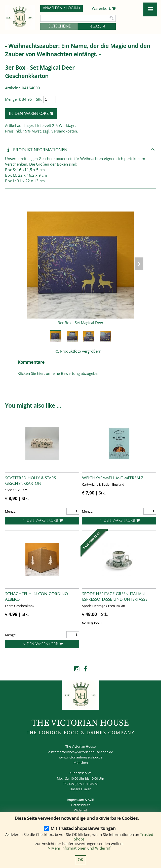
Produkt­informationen (36, 150)
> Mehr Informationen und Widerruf (79, 848)
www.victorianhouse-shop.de (80, 757)
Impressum (75, 800)
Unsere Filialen (80, 789)
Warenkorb (104, 9)
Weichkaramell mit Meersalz (113, 478)
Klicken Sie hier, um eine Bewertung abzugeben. (59, 373)
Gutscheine (59, 26)
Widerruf (80, 810)
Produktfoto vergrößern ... (80, 351)
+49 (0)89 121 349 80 (84, 784)
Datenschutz (81, 805)
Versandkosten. (65, 131)
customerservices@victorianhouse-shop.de (81, 752)
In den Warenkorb (31, 114)
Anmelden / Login (62, 8)
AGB (91, 800)
